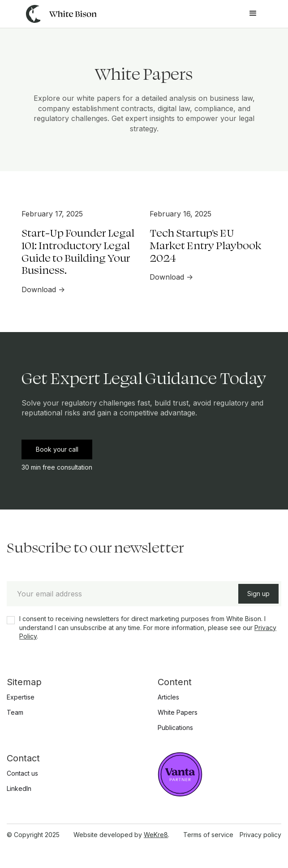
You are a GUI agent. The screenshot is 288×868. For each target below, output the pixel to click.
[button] (253, 13)
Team (15, 713)
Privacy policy (260, 835)
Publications (175, 728)
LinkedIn (19, 789)
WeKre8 (156, 835)
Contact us (22, 773)
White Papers (178, 713)
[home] (59, 14)
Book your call (57, 449)
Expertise (21, 697)
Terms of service (208, 835)
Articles (168, 697)
